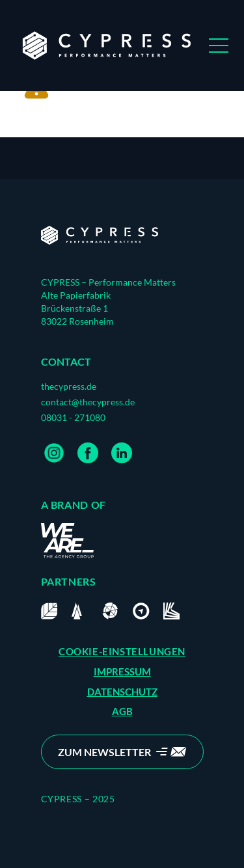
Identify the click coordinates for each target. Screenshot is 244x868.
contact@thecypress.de (88, 402)
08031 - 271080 (73, 417)
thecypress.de (69, 386)
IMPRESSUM (122, 671)
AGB (122, 711)
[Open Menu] (219, 46)
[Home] (100, 236)
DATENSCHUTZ (122, 692)
